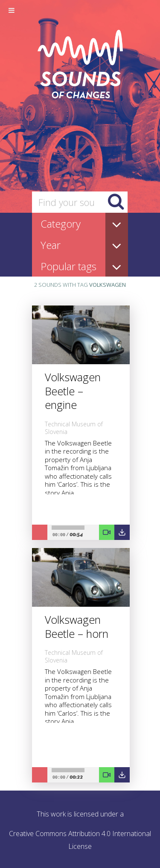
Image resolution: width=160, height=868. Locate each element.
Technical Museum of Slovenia (74, 428)
